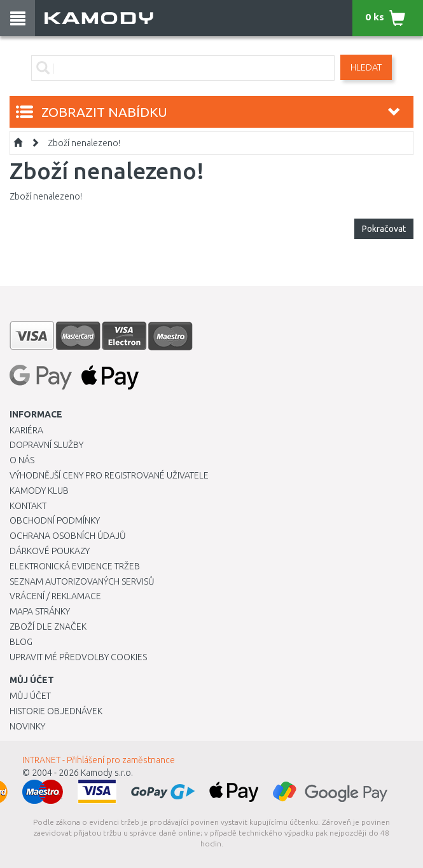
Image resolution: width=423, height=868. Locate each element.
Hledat (366, 67)
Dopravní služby (46, 445)
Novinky (27, 726)
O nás (22, 460)
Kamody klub (39, 491)
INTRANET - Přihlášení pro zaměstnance (99, 760)
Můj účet (30, 696)
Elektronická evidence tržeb (75, 566)
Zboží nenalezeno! (84, 143)
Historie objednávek (56, 711)
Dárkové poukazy (50, 551)
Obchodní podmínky (55, 520)
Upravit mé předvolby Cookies (78, 657)
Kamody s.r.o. (107, 773)
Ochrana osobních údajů (68, 536)
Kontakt (28, 506)
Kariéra (26, 430)
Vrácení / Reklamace (55, 596)
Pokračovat (384, 229)
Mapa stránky (40, 611)
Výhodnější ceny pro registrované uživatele (109, 475)
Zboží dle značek (48, 627)
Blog (21, 642)
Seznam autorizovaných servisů (82, 581)
